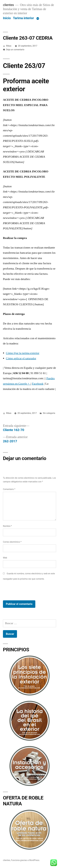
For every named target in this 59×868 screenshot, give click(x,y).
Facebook (38, 384)
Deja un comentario (15, 50)
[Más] (38, 19)
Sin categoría (49, 413)
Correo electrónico (12, 542)
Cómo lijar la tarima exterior (23, 353)
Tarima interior (23, 18)
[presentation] (23, 591)
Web (5, 558)
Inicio (7, 18)
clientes (8, 5)
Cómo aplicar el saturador (21, 358)
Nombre (7, 526)
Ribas (9, 46)
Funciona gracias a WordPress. (25, 860)
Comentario (9, 489)
